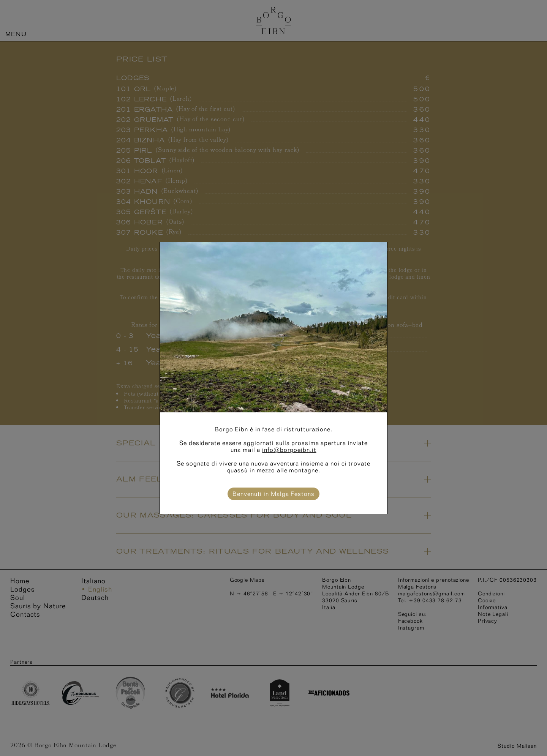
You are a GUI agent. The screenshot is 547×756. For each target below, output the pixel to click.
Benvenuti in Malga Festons (273, 494)
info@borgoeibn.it (289, 450)
